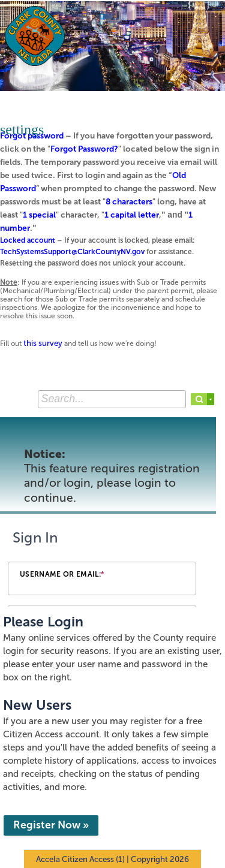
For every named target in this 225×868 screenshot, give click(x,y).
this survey (43, 343)
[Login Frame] (112, 566)
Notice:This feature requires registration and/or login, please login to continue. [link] (112, 476)
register (146, 721)
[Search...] (112, 399)
